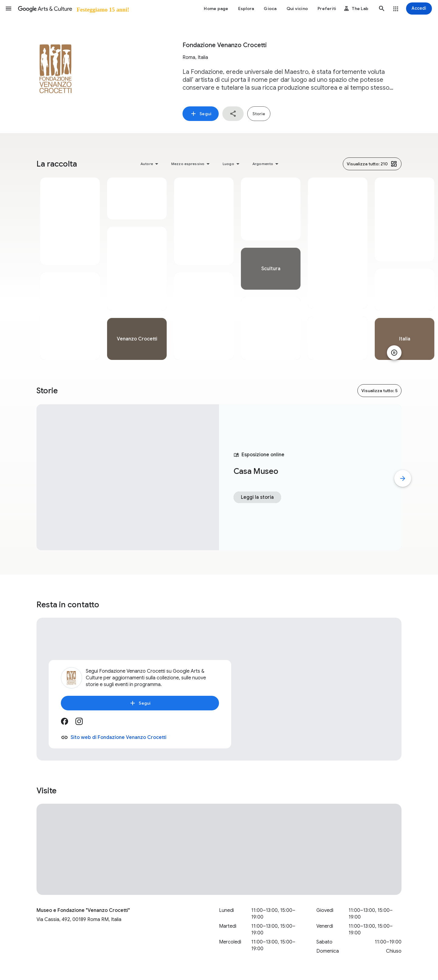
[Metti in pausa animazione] (394, 353)
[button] (9, 9)
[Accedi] (419, 9)
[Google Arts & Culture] (73, 9)
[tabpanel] (70, 269)
